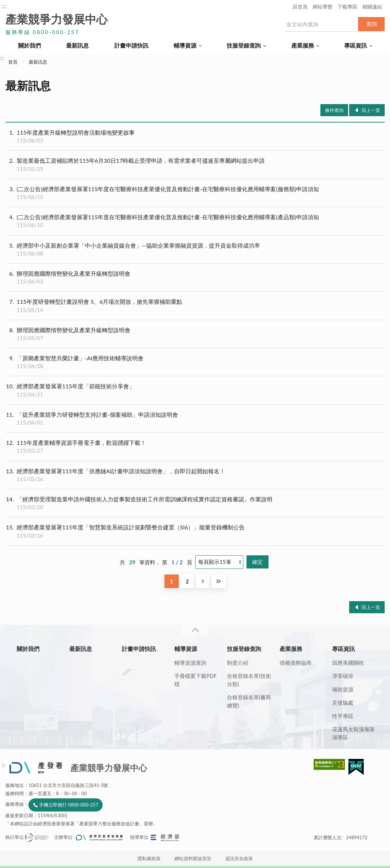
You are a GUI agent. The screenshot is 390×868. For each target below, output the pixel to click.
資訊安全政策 (239, 858)
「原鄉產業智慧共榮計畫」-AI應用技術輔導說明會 (195, 362)
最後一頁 (218, 581)
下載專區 (347, 7)
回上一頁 (371, 110)
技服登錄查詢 (244, 45)
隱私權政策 (149, 858)
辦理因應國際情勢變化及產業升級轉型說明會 (195, 277)
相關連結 (372, 7)
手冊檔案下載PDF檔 (196, 680)
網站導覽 (323, 7)
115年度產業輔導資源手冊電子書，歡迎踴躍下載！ (195, 447)
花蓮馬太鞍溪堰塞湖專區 (353, 733)
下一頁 (203, 581)
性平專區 (343, 716)
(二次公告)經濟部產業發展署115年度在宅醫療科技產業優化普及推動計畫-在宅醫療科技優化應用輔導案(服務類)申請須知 (195, 193)
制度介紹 (238, 663)
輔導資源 (185, 45)
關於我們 (29, 45)
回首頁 (300, 7)
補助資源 (343, 689)
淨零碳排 (343, 676)
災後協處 (343, 702)
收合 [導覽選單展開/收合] (195, 630)
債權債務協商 (296, 663)
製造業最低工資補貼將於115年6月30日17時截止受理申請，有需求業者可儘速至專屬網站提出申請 (195, 165)
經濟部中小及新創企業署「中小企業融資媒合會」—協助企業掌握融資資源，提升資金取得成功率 (195, 249)
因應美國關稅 (348, 663)
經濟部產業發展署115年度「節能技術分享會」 (195, 390)
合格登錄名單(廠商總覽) (249, 701)
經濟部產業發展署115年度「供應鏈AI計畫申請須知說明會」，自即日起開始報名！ (195, 475)
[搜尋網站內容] (321, 24)
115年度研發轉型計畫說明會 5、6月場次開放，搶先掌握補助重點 (195, 306)
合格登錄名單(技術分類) (249, 680)
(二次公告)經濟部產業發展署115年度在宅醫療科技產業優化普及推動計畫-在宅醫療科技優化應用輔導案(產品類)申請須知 (195, 221)
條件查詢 (334, 110)
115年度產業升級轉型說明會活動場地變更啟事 (195, 136)
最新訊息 (77, 45)
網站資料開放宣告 (193, 858)
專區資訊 (356, 45)
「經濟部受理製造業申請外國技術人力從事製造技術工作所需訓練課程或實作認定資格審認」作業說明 (195, 503)
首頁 (13, 62)
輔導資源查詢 (190, 663)
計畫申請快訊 (131, 45)
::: (4, 6)
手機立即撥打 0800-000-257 (69, 805)
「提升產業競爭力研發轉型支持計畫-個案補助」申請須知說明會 (195, 419)
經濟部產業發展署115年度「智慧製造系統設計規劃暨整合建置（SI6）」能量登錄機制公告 (195, 531)
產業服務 (303, 45)
